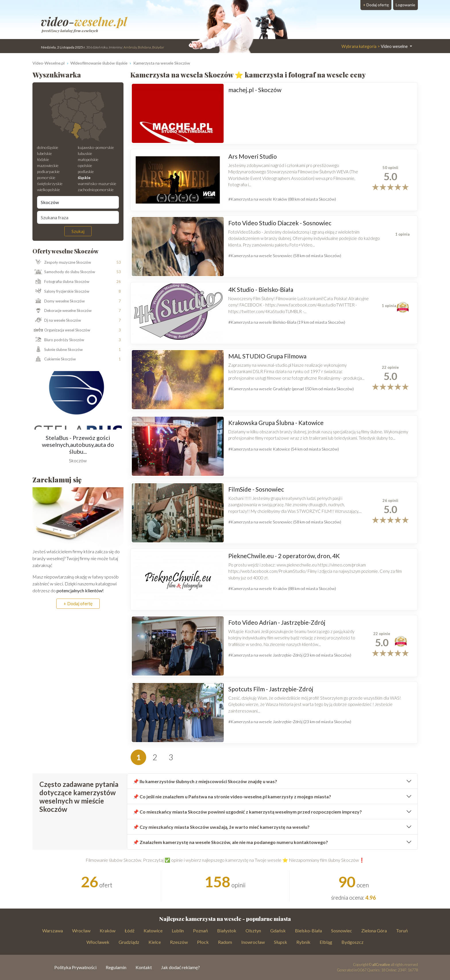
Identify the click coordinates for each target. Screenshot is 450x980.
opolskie (85, 165)
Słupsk (281, 942)
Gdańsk (278, 930)
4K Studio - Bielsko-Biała (261, 289)
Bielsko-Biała (308, 930)
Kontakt (144, 967)
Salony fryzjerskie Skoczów (61, 292)
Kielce (155, 942)
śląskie (84, 177)
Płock (203, 942)
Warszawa (53, 930)
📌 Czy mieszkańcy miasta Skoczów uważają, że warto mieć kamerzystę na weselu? (221, 827)
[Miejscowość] (78, 202)
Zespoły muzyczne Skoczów (62, 262)
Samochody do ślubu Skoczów (64, 272)
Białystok (227, 930)
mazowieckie (48, 165)
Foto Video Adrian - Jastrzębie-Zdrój (277, 622)
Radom (225, 942)
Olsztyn (253, 930)
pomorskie (46, 177)
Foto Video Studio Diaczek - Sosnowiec (280, 223)
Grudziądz (129, 942)
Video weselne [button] (375, 46)
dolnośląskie (48, 147)
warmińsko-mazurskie (97, 184)
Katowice (153, 930)
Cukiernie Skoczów (54, 359)
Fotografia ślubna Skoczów (61, 282)
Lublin (178, 930)
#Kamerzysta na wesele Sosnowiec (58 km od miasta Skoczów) (285, 256)
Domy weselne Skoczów (59, 301)
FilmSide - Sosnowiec (256, 489)
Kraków (108, 930)
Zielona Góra (374, 930)
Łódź (130, 930)
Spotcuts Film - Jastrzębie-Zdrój (271, 689)
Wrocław (81, 930)
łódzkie (43, 159)
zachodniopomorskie (96, 190)
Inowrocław (253, 942)
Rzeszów (179, 942)
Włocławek (98, 942)
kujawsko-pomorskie (96, 147)
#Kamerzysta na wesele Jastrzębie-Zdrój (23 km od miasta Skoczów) (290, 655)
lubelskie (45, 153)
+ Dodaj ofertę (78, 603)
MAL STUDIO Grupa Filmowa (267, 356)
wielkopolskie (49, 190)
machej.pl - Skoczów (255, 90)
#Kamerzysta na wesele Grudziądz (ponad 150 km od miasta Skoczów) (291, 389)
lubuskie (85, 153)
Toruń (402, 930)
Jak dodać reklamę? (180, 967)
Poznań (200, 930)
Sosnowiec (342, 930)
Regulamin (116, 967)
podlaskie (86, 171)
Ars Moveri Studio (253, 156)
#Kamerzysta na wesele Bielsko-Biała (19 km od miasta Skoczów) (287, 322)
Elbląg (326, 942)
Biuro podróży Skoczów (58, 340)
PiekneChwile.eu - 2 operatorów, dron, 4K (284, 556)
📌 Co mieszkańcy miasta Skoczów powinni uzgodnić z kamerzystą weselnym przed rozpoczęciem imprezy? (247, 812)
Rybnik (303, 942)
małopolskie (88, 159)
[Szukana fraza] (78, 217)
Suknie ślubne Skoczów (58, 350)
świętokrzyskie (50, 184)
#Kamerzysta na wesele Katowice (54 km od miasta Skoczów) (284, 449)
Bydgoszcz (353, 942)
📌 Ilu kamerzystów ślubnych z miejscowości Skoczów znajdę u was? (205, 781)
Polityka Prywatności (75, 967)
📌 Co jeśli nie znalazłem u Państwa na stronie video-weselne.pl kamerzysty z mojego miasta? (232, 796)
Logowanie (405, 5)
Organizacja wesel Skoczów (61, 330)
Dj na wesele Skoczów (57, 321)
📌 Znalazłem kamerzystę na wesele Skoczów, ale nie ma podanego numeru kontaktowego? (230, 842)
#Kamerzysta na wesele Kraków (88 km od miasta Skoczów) (282, 199)
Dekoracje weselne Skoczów (62, 311)
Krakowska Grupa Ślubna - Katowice (276, 423)
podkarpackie (48, 171)
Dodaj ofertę (376, 5)
